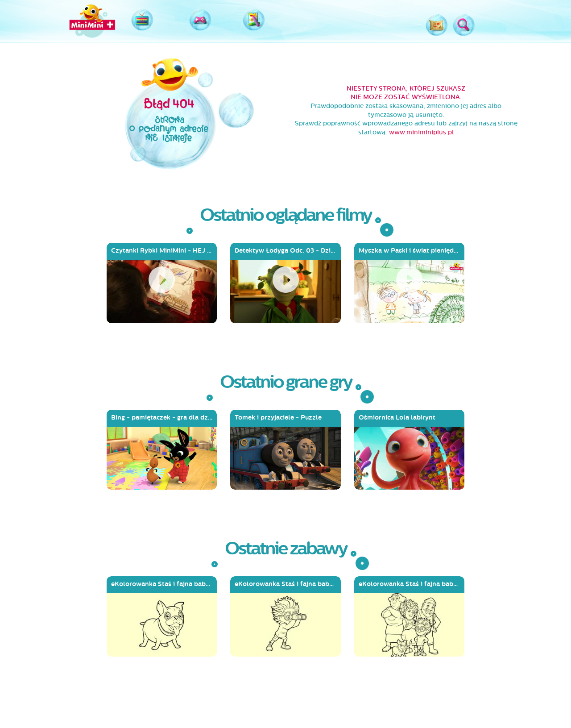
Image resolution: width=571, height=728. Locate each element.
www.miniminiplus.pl (421, 132)
